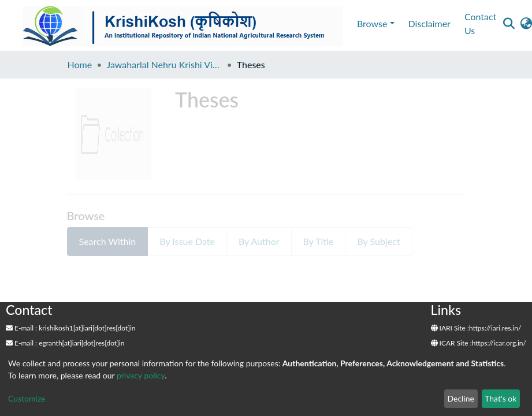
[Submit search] (509, 24)
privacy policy (141, 375)
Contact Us (480, 23)
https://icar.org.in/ (499, 343)
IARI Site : (450, 328)
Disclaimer (429, 23)
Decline (461, 398)
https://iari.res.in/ (495, 328)
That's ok (501, 398)
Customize (27, 398)
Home (80, 64)
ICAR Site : (451, 343)
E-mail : (21, 328)
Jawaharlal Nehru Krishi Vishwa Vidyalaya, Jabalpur (164, 64)
